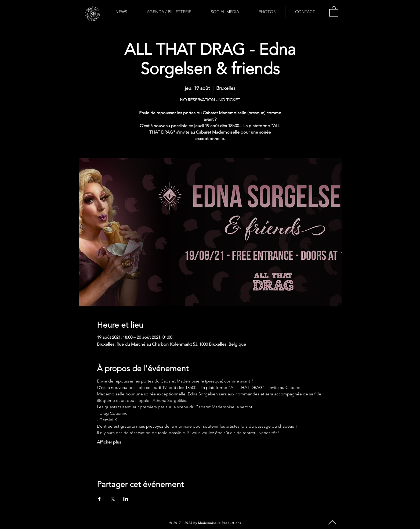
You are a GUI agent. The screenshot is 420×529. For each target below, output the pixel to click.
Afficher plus (109, 442)
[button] (334, 11)
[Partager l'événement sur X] (113, 499)
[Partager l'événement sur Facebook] (99, 499)
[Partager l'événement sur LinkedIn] (126, 499)
